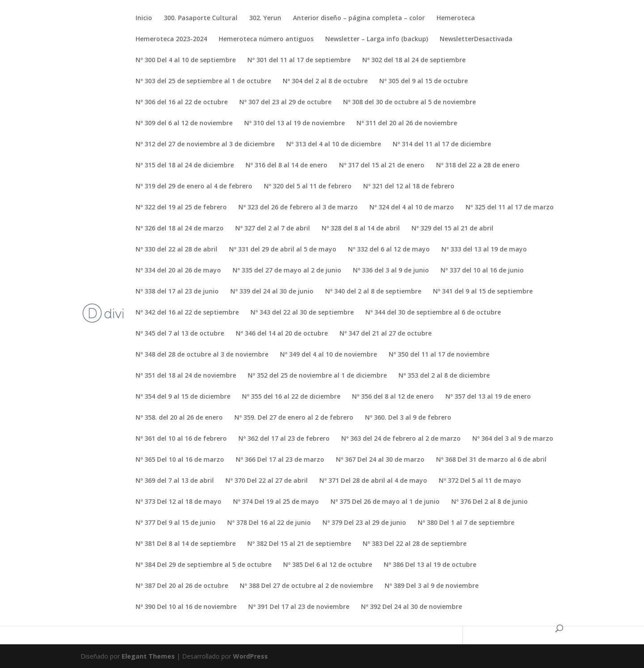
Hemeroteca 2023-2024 (171, 39)
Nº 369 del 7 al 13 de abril (175, 481)
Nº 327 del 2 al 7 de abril (273, 229)
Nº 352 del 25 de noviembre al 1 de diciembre (317, 376)
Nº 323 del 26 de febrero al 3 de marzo (298, 208)
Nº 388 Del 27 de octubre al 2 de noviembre (306, 586)
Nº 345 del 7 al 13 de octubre (180, 334)
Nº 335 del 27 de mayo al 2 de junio (287, 271)
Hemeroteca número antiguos (266, 39)
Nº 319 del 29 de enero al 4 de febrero (194, 187)
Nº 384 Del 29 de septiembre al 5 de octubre (203, 565)
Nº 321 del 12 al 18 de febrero (409, 187)
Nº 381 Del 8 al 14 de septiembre (186, 544)
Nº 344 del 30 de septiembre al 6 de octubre (433, 313)
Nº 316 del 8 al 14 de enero (286, 166)
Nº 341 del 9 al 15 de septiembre (483, 292)
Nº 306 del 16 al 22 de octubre (182, 102)
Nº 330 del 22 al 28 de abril (176, 250)
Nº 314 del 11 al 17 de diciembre (442, 145)
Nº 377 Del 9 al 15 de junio (176, 523)
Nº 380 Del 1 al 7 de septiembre (466, 523)
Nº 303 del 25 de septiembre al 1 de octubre (203, 81)
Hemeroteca (456, 18)
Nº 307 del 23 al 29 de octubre (285, 102)
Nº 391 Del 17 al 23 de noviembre (299, 607)
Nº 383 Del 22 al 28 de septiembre (415, 544)
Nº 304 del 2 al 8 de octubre (325, 81)
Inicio (144, 18)
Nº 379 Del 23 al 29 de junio (364, 523)
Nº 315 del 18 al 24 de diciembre (185, 166)
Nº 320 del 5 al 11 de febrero (308, 187)
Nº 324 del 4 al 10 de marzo (412, 208)
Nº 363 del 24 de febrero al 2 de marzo (401, 439)
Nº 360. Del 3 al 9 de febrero (408, 418)
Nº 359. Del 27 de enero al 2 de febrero (294, 418)
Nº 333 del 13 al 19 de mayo (484, 250)
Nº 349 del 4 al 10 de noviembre (328, 355)
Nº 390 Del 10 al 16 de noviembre (186, 607)
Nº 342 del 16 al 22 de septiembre (187, 313)
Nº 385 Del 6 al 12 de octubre (328, 565)
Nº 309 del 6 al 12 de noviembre (184, 123)
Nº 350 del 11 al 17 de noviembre (439, 355)
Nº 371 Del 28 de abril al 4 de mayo (373, 481)
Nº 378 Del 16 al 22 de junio (269, 523)
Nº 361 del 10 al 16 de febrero (181, 439)
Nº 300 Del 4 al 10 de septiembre (186, 60)
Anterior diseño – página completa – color (359, 18)
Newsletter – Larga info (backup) (377, 39)
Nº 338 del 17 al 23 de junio (177, 292)
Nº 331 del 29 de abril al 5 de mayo (283, 250)
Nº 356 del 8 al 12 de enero (393, 397)
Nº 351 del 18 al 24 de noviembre (186, 376)
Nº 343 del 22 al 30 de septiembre (302, 313)
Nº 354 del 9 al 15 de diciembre (183, 397)
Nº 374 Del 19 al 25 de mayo (276, 502)
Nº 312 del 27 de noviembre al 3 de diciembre (205, 145)
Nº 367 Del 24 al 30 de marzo (380, 460)
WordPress (250, 656)
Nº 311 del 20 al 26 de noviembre (407, 123)
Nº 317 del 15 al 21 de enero (382, 166)
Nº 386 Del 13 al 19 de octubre (430, 565)
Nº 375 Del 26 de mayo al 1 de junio (385, 502)
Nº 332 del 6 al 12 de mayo (389, 250)
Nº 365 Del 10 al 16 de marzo (180, 460)
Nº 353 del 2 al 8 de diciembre (444, 376)
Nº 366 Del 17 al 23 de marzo (280, 460)
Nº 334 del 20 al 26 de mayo (178, 271)
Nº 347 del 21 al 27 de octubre (386, 334)
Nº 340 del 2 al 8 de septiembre (373, 292)
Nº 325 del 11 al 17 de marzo (510, 208)
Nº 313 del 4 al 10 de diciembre (334, 145)
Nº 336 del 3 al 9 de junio (391, 271)
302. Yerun (265, 18)
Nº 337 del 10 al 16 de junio (482, 271)
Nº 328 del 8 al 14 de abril (361, 229)
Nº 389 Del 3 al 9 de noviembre (432, 586)
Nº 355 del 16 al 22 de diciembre (291, 397)
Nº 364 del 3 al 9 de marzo (513, 439)
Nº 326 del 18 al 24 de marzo (180, 229)
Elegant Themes (148, 656)
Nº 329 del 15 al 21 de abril (452, 229)
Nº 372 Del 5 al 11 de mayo (480, 481)
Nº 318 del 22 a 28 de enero (478, 166)
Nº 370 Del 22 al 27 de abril (267, 481)
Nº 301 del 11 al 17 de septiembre (299, 60)
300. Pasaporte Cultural (201, 18)
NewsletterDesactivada (476, 39)
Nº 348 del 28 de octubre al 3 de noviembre (202, 355)
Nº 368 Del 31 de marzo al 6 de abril (491, 460)
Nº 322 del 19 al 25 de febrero (181, 208)
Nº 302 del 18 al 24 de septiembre (414, 60)
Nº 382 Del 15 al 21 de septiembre (299, 544)
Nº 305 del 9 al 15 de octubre (424, 81)
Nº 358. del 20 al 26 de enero (179, 418)
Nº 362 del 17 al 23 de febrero (284, 439)
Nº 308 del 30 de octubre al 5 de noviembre (409, 102)
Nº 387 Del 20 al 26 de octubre (182, 586)
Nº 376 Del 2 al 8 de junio (489, 502)
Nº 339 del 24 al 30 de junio (272, 292)
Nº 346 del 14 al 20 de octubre (282, 334)
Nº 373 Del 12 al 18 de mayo (178, 502)
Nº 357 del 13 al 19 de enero (488, 397)
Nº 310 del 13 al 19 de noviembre (294, 123)
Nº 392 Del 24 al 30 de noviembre (411, 607)
